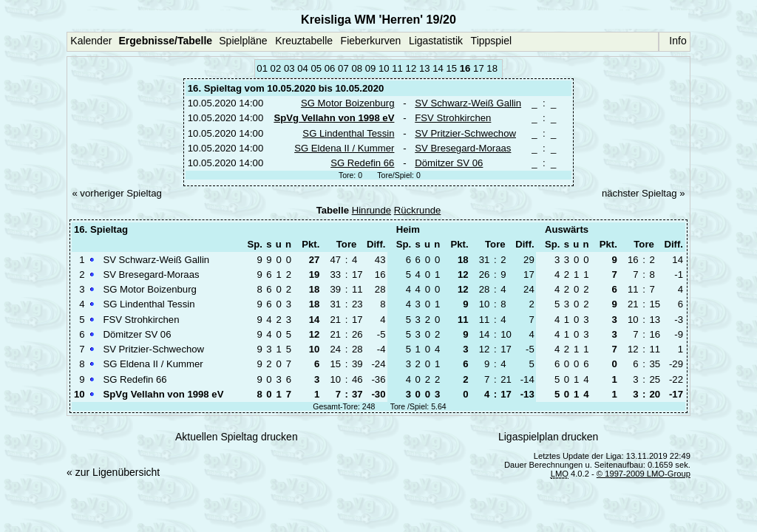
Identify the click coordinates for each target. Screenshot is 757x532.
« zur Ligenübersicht (113, 472)
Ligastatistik (436, 41)
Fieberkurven (371, 41)
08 (357, 68)
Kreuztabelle (304, 41)
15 (451, 68)
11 (397, 68)
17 (479, 68)
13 (425, 68)
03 (289, 68)
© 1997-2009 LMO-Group (644, 474)
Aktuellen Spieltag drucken (237, 437)
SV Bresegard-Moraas (463, 148)
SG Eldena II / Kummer (344, 148)
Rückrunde (418, 210)
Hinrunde (371, 210)
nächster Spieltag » (644, 193)
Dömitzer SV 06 (449, 163)
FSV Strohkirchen (453, 118)
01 (262, 68)
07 (343, 68)
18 (492, 68)
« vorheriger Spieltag (116, 193)
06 (330, 68)
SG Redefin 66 (362, 163)
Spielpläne (243, 41)
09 (371, 68)
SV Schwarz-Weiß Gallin (468, 103)
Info (678, 41)
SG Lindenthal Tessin (348, 133)
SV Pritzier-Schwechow (465, 133)
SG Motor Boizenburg (348, 103)
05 (317, 68)
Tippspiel (492, 41)
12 (411, 68)
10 (384, 68)
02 (276, 68)
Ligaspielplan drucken (548, 437)
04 (303, 68)
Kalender (91, 41)
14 (438, 68)
